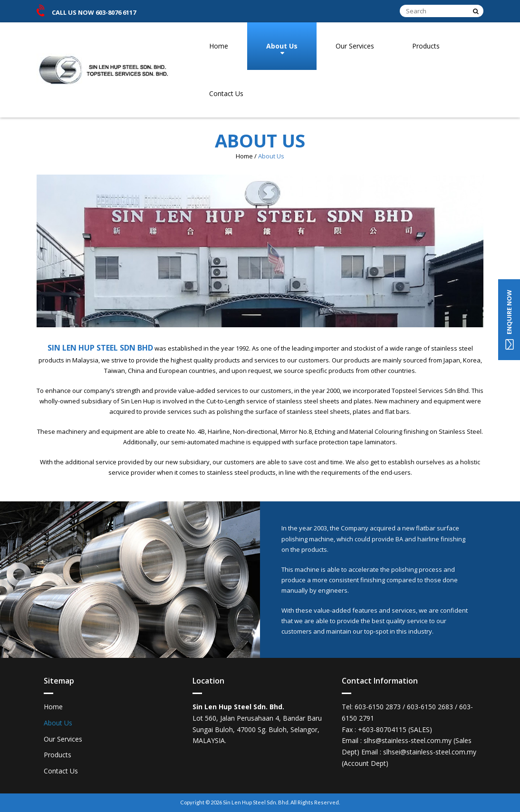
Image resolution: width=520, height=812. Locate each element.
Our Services (355, 46)
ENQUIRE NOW (509, 320)
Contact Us (226, 93)
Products (426, 46)
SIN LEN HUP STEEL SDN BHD (100, 348)
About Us (282, 46)
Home (219, 46)
